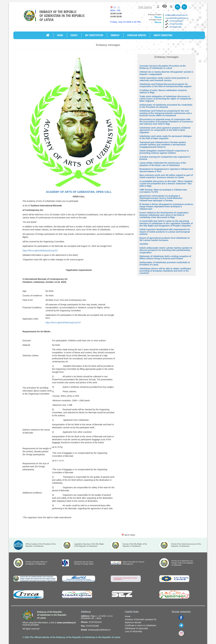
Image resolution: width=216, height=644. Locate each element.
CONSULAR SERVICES (137, 35)
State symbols (145, 7)
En (184, 7)
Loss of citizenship (133, 631)
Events (74, 35)
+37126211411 (175, 27)
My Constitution (94, 35)
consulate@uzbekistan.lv (177, 18)
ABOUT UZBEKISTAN (163, 35)
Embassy (115, 35)
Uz (177, 7)
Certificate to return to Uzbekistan (141, 625)
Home (60, 35)
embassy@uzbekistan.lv (176, 15)
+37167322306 (175, 24)
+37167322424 (175, 21)
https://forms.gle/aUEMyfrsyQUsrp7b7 (40, 251)
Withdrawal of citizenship (136, 628)
